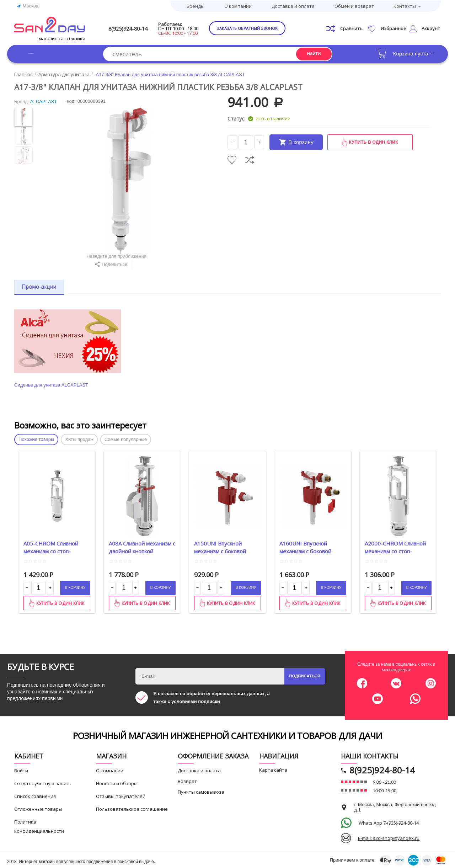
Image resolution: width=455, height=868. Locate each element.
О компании (238, 5)
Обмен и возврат (354, 5)
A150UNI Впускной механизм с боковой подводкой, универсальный (220, 545)
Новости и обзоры (117, 782)
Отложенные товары (38, 808)
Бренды (196, 5)
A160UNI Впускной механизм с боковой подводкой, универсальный (305, 545)
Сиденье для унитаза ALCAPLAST (51, 384)
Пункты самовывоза (201, 790)
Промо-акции (39, 285)
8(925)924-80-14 (141, 27)
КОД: (71, 100)
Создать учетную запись (43, 782)
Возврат (187, 780)
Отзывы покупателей (121, 795)
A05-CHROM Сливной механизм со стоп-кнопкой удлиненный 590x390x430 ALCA (51, 545)
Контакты (405, 5)
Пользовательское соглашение (132, 808)
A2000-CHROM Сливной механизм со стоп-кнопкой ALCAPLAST (395, 545)
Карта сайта (273, 768)
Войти (21, 769)
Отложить (232, 158)
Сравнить (250, 158)
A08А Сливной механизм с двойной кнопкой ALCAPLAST (142, 545)
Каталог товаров (50, 52)
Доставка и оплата (293, 5)
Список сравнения (35, 795)
